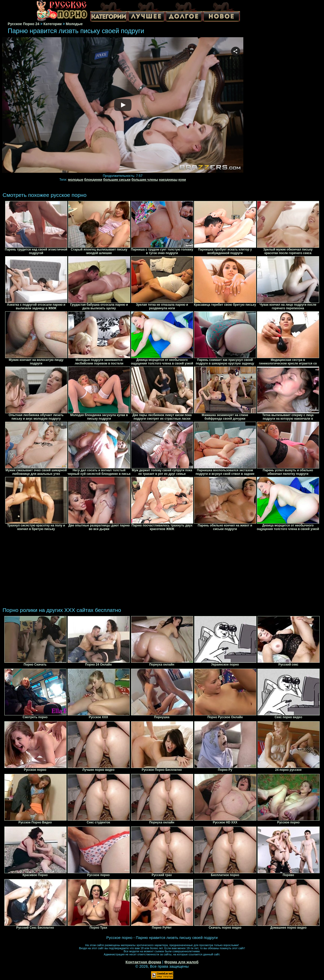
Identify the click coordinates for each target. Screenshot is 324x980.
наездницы (168, 180)
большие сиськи (117, 180)
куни (182, 180)
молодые (76, 180)
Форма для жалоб (181, 962)
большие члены (145, 180)
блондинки (93, 180)
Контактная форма (143, 962)
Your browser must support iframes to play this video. (123, 105)
